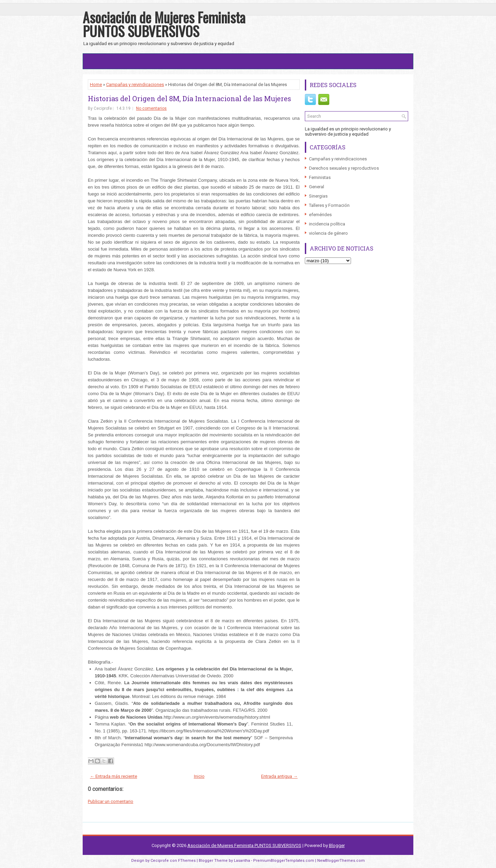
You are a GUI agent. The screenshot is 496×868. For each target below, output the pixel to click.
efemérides (320, 215)
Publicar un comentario (111, 801)
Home (96, 84)
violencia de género (328, 233)
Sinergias (318, 196)
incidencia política (327, 224)
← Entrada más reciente (113, 776)
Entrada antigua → (279, 776)
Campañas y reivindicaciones (135, 84)
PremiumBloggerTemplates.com (284, 861)
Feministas (320, 177)
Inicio (199, 776)
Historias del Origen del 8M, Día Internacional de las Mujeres (189, 98)
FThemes (187, 861)
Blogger (337, 845)
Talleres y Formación (329, 205)
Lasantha (242, 861)
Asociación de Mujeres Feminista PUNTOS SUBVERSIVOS (164, 24)
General (317, 187)
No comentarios (151, 108)
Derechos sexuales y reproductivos (344, 168)
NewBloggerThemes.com (341, 861)
